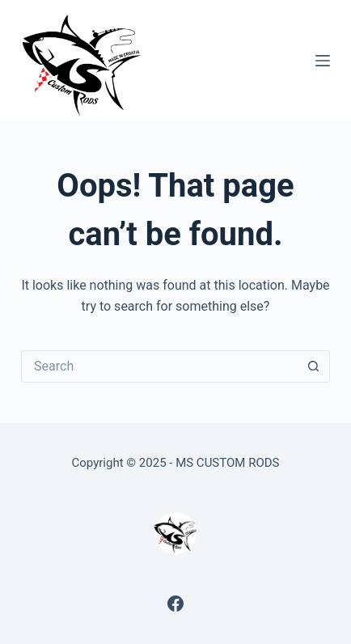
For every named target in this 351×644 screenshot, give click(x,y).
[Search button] (314, 366)
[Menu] (323, 61)
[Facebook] (175, 604)
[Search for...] (159, 366)
